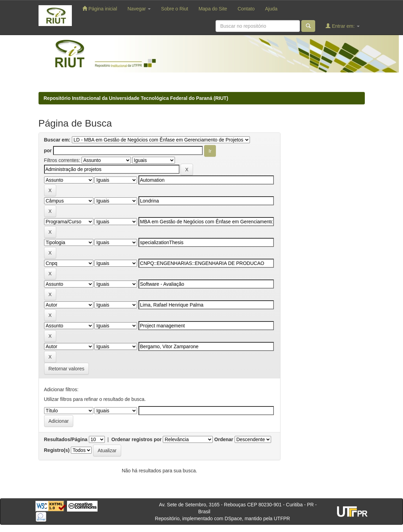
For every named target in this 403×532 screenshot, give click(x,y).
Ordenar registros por (137, 439)
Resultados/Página (66, 439)
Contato (246, 9)
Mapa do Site (213, 9)
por (48, 151)
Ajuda (271, 9)
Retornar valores (67, 369)
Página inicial (100, 8)
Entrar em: (342, 26)
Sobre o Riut (175, 9)
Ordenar (224, 439)
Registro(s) (57, 450)
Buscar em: (57, 140)
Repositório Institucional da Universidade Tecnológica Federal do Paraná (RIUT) (136, 98)
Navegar (139, 9)
